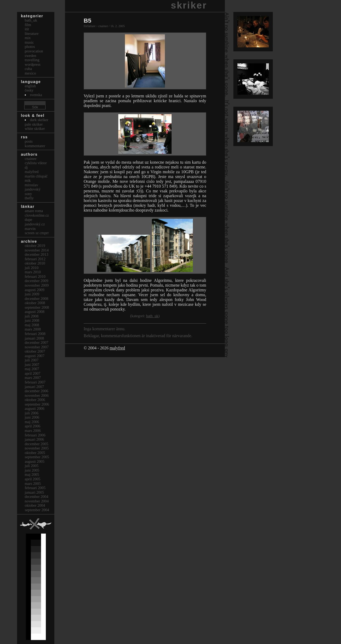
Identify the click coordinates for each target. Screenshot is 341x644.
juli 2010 (32, 268)
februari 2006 (35, 435)
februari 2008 (35, 334)
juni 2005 (32, 470)
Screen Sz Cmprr (37, 233)
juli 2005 (32, 466)
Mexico (30, 73)
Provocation (34, 51)
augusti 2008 (35, 312)
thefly (29, 198)
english (30, 86)
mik (28, 180)
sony (28, 194)
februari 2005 (35, 488)
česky (29, 90)
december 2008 (36, 299)
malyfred (117, 348)
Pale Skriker (34, 124)
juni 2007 (32, 365)
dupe (29, 220)
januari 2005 (34, 492)
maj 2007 (32, 369)
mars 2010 (33, 272)
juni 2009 (32, 294)
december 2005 (36, 444)
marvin (30, 229)
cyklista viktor (36, 163)
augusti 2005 (35, 461)
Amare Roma (34, 211)
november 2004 (37, 501)
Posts (29, 141)
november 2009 (37, 285)
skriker (189, 5)
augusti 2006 (35, 408)
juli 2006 (32, 413)
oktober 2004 (35, 505)
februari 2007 (35, 382)
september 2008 (37, 307)
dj (26, 167)
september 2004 (37, 510)
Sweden (31, 56)
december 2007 (36, 342)
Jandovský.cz (35, 224)
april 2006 (33, 426)
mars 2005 (33, 484)
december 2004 (36, 497)
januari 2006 (34, 439)
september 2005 (37, 457)
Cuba (28, 69)
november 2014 (37, 250)
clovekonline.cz (37, 215)
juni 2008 (32, 320)
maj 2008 (32, 325)
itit (27, 29)
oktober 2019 (35, 246)
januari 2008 (34, 338)
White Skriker (35, 129)
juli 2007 (32, 360)
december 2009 (36, 281)
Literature (32, 34)
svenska (36, 95)
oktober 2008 (35, 303)
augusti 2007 (35, 356)
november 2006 (37, 395)
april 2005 (33, 479)
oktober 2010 (35, 263)
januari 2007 (34, 387)
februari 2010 (35, 276)
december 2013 (36, 254)
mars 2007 (33, 378)
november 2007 (37, 347)
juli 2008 (32, 316)
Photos (30, 47)
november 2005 (37, 448)
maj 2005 (32, 474)
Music (29, 42)
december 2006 (36, 391)
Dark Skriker (39, 120)
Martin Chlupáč (36, 176)
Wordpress (33, 64)
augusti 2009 (35, 290)
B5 (88, 21)
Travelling (32, 60)
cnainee (31, 159)
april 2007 (33, 373)
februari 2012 (35, 259)
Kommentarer (35, 146)
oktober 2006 (35, 400)
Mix (28, 38)
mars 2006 (33, 431)
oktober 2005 (35, 453)
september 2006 (37, 404)
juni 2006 (32, 417)
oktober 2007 (35, 351)
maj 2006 (32, 422)
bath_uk (152, 316)
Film (28, 25)
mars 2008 (33, 329)
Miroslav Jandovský (33, 187)
